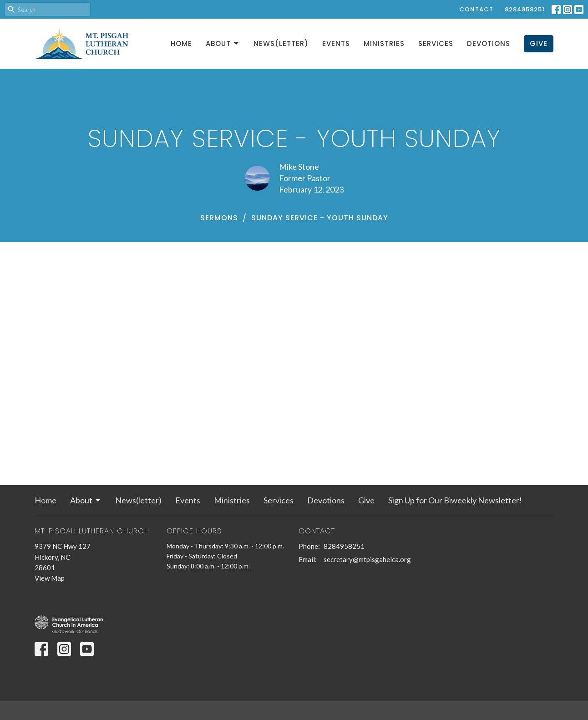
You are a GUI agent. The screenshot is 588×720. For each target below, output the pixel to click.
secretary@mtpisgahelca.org (367, 559)
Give (539, 43)
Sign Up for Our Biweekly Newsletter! (455, 500)
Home (181, 43)
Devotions (489, 43)
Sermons (219, 218)
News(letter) (281, 43)
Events (336, 43)
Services (436, 43)
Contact (476, 9)
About (223, 43)
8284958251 (525, 9)
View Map (50, 578)
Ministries (384, 43)
